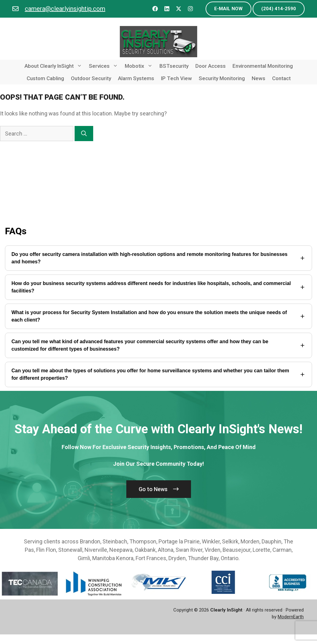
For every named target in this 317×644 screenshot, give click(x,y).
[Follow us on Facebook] (155, 9)
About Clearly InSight (55, 66)
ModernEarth (291, 617)
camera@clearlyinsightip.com (65, 9)
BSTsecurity (174, 66)
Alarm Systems (136, 78)
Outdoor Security (91, 78)
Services (105, 66)
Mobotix (140, 66)
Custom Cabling (45, 78)
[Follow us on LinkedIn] (167, 9)
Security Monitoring (222, 78)
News (258, 78)
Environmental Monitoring (263, 66)
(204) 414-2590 (279, 9)
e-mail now (228, 9)
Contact (281, 78)
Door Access (211, 66)
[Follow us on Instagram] (190, 9)
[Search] (84, 134)
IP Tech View (176, 78)
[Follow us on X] (179, 9)
